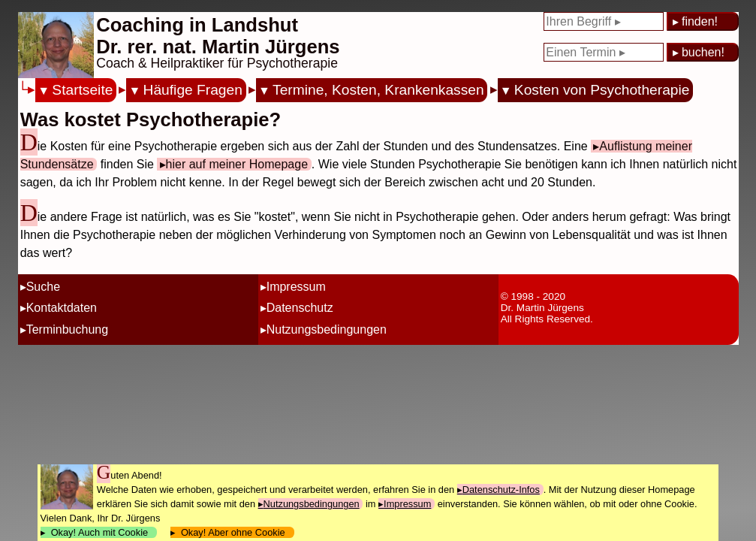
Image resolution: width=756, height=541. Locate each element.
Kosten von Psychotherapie (602, 90)
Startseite (82, 90)
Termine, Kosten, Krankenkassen (378, 90)
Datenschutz (300, 308)
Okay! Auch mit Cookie (100, 532)
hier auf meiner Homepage (237, 164)
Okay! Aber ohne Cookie (233, 532)
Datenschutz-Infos (501, 490)
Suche (43, 287)
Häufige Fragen (193, 90)
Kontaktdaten (62, 308)
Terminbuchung (67, 329)
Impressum (296, 287)
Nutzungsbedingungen (327, 329)
